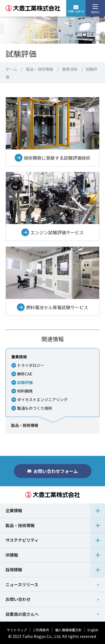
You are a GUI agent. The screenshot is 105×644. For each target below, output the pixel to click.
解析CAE (25, 374)
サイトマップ (17, 630)
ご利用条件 (41, 630)
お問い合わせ (76, 9)
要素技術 (70, 69)
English (93, 630)
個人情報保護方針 (68, 630)
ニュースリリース (22, 584)
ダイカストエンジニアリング (42, 399)
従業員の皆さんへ (22, 614)
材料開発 (25, 391)
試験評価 (25, 382)
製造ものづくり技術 (35, 408)
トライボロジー (31, 365)
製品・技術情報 (40, 69)
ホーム (11, 69)
